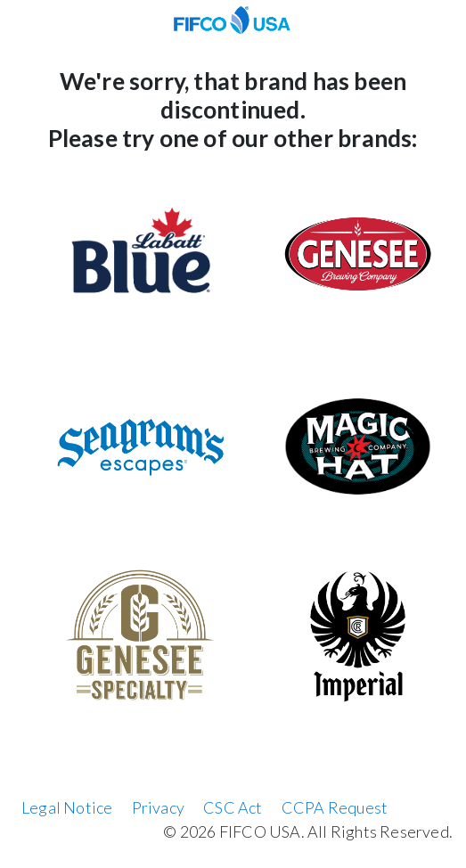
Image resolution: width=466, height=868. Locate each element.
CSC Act (233, 807)
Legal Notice (67, 807)
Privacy (158, 807)
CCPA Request (335, 807)
